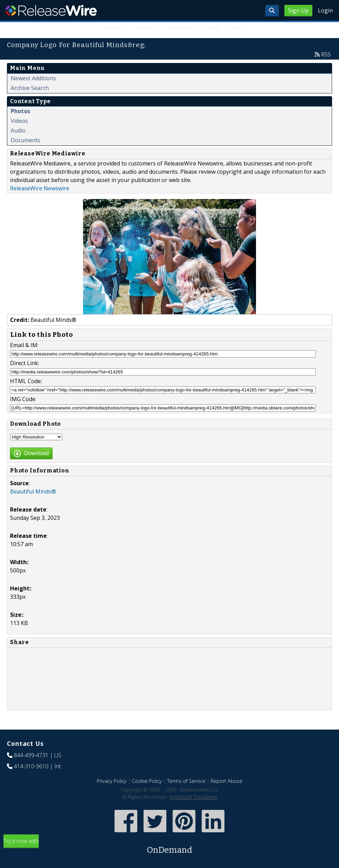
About (238, 28)
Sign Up (298, 10)
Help (213, 28)
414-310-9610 (31, 766)
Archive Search (30, 88)
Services (114, 28)
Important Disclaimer (194, 797)
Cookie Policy (147, 781)
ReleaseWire (51, 10)
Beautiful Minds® (33, 491)
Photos (20, 111)
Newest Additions (33, 78)
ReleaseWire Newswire (40, 188)
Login (325, 10)
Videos (19, 121)
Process (146, 28)
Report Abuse (227, 781)
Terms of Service (186, 781)
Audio (18, 130)
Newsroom (181, 28)
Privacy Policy (112, 781)
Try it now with (169, 847)
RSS (326, 54)
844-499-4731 (31, 755)
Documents (26, 140)
